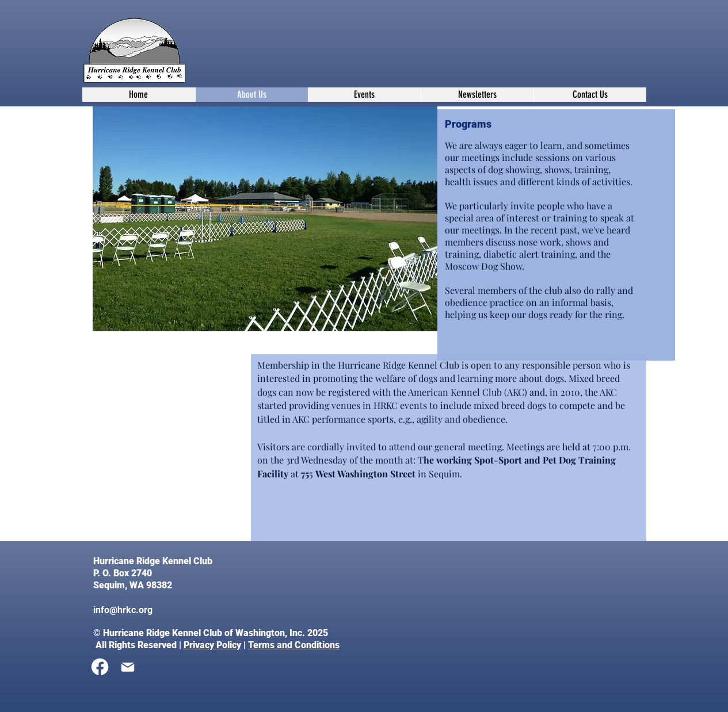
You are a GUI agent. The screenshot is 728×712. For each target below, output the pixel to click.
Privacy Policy (212, 645)
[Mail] (128, 667)
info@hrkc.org (123, 610)
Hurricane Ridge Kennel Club (154, 561)
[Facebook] (100, 667)
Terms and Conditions (294, 645)
